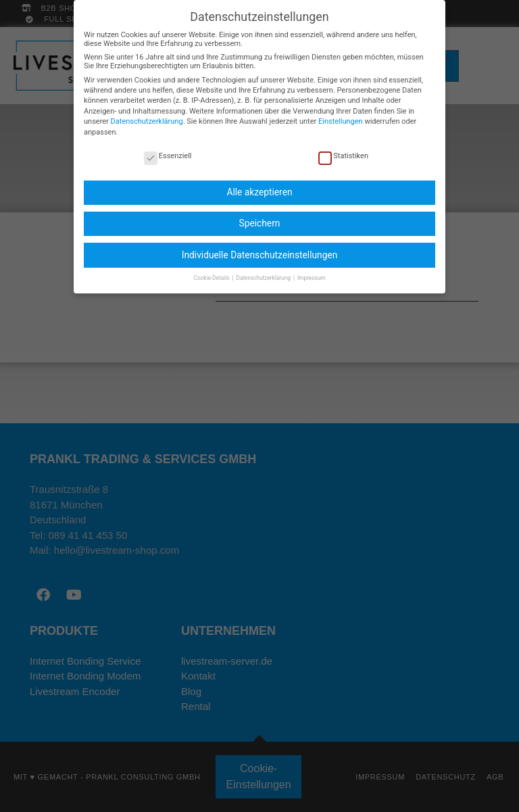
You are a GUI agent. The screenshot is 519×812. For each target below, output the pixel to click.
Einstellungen (341, 113)
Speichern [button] (260, 215)
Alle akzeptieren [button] (259, 184)
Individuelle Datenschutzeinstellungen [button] (260, 246)
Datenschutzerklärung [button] (264, 269)
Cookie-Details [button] (213, 269)
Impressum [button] (312, 269)
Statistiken (343, 147)
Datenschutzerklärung (147, 113)
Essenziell (168, 147)
